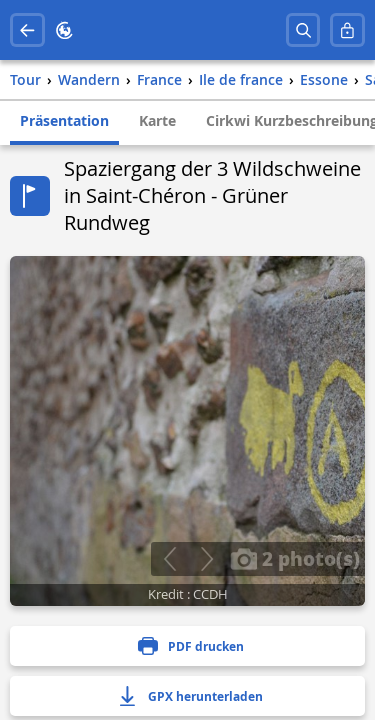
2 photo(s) (295, 558)
